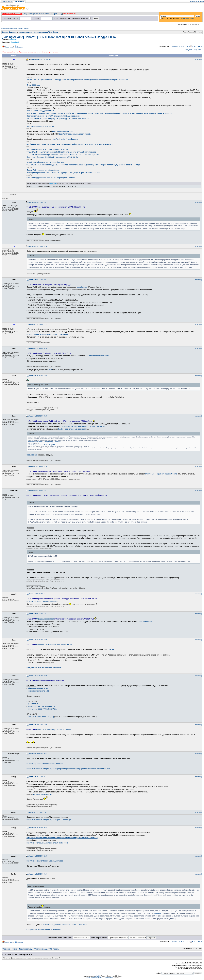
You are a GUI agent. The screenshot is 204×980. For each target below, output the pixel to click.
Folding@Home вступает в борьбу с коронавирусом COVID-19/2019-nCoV (58, 118)
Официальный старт (45, 619)
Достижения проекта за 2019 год (40, 126)
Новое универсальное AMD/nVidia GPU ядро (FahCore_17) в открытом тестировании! (63, 173)
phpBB (97, 976)
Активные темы (23, 29)
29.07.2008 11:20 (37, 640)
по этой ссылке (146, 622)
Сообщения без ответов (9, 29)
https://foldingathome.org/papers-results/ (75, 134)
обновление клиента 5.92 (38, 691)
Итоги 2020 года (33, 85)
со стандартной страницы (98, 356)
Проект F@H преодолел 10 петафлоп (42, 170)
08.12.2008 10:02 (37, 754)
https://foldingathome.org (62, 131)
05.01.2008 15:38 (37, 246)
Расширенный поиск (186, 19)
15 (199, 46)
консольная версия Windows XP (41, 706)
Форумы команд (25, 32)
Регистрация (33, 14)
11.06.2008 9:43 (37, 491)
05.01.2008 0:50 (37, 202)
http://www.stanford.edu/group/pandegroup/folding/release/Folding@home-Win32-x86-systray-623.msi (68, 769)
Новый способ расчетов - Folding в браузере (45, 162)
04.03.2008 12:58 (37, 376)
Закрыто (20, 47)
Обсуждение (32, 455)
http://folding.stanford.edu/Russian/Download (45, 764)
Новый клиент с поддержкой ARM (41, 111)
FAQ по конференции (197, 1)
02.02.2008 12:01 (37, 324)
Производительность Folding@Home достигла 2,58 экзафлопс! (53, 116)
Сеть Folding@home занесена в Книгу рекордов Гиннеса (51, 178)
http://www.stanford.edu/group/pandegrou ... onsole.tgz (49, 820)
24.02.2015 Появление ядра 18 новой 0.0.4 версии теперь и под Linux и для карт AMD (63, 155)
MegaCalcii (15, 42)
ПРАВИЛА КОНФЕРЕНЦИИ (12, 14)
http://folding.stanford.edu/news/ (65, 139)
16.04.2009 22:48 (37, 856)
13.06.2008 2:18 (37, 594)
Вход (25, 14)
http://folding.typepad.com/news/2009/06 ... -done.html (65, 925)
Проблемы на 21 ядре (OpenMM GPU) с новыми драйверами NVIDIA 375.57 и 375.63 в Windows (69, 144)
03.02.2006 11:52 (41, 60)
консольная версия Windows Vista (42, 709)
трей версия (33, 704)
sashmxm (14, 39)
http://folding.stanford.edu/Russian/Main (43, 601)
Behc (50, 370)
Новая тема (9, 47)
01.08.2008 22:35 (37, 676)
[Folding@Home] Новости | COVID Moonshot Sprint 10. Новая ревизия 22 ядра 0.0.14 (59, 37)
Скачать (111, 650)
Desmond (158, 913)
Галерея (54, 14)
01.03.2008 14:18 (37, 349)
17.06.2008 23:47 (37, 614)
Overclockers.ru (7, 1)
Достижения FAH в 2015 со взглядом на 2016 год (47, 149)
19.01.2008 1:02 (37, 280)
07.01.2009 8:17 (37, 777)
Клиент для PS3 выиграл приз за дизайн (54, 729)
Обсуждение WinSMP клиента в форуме (44, 668)
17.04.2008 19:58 (37, 466)
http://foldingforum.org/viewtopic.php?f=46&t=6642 (47, 843)
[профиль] (198, 60)
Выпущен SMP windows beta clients (54, 645)
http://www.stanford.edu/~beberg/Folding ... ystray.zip (83, 426)
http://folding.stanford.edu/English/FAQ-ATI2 (42, 445)
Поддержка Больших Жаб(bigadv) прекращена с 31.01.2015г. (52, 157)
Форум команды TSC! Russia (46, 32)
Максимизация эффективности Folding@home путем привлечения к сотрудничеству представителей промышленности (77, 80)
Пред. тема (189, 50)
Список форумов (9, 32)
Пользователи (44, 14)
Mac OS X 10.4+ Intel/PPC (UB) (41, 717)
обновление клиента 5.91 (38, 688)
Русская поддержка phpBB (94, 978)
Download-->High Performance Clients (161, 474)
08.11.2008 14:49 (37, 725)
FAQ (60, 14)
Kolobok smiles (108, 978)
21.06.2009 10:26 (37, 874)
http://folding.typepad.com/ (42, 794)
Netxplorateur (82, 287)
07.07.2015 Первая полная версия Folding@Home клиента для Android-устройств (61, 152)
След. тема (197, 50)
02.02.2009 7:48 (37, 812)
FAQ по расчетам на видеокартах (72, 429)
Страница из (176, 46)
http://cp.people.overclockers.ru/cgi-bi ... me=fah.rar (48, 334)
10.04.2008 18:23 (37, 416)
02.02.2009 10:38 (37, 828)
